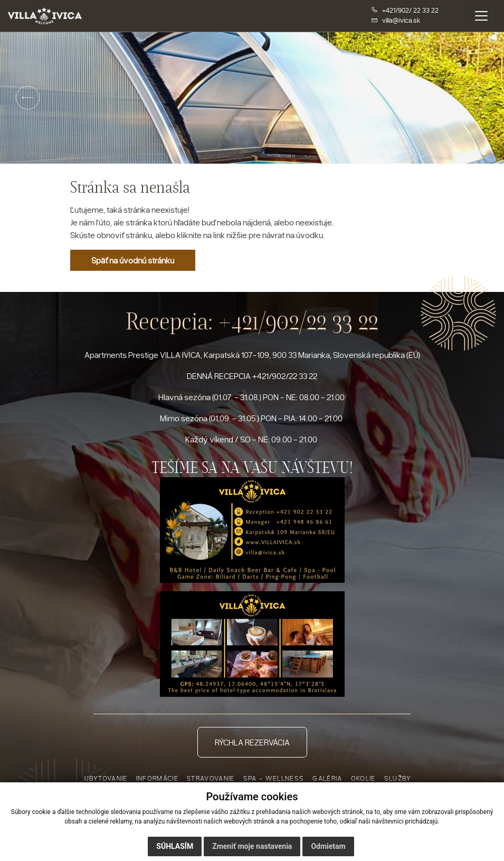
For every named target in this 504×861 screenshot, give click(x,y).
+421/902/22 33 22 (298, 321)
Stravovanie (211, 778)
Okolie (363, 778)
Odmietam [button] (328, 847)
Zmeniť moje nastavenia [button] (252, 847)
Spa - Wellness (274, 778)
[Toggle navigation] (481, 16)
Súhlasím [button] (175, 847)
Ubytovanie (106, 778)
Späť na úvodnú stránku (133, 260)
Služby (398, 778)
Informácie (157, 778)
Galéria (327, 778)
